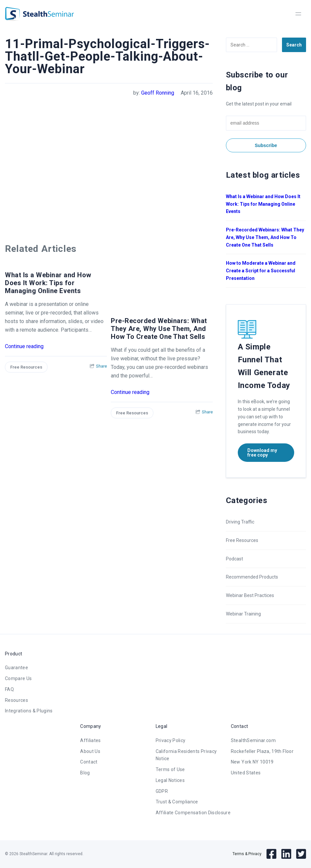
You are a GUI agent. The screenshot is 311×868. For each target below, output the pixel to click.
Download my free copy (262, 453)
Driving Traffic (240, 522)
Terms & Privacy (247, 854)
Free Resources (26, 367)
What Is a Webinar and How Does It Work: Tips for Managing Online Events (48, 283)
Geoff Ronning (158, 93)
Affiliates (91, 740)
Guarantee (16, 668)
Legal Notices (170, 780)
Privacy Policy (171, 740)
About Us (90, 751)
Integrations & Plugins (29, 711)
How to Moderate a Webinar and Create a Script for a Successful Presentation (261, 271)
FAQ (9, 689)
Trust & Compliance (177, 802)
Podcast (234, 559)
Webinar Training (243, 614)
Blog (85, 773)
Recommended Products (252, 577)
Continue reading (24, 346)
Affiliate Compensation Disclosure (193, 813)
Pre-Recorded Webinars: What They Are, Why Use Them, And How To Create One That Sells (159, 329)
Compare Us (18, 678)
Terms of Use (170, 769)
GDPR (162, 791)
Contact (89, 762)
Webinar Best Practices (250, 595)
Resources (16, 700)
